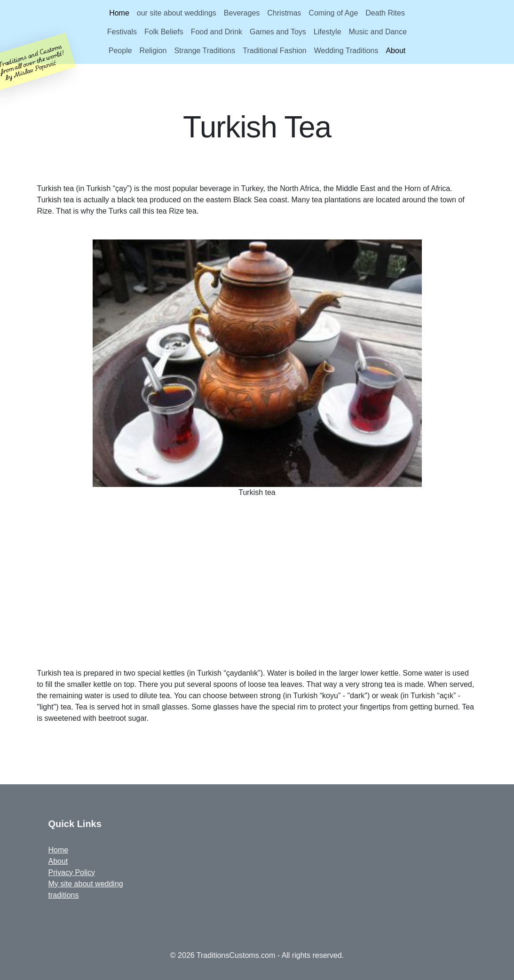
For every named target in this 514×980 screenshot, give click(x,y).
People (120, 51)
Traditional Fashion (274, 51)
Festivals (122, 32)
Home (119, 13)
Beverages (242, 13)
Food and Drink (217, 32)
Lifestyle (328, 32)
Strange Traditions (205, 51)
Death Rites (385, 13)
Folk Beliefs (164, 32)
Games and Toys (278, 32)
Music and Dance (378, 32)
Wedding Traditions (346, 51)
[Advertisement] (262, 587)
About (395, 51)
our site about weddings (177, 13)
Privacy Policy (72, 872)
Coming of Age (333, 13)
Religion (153, 51)
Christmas (284, 13)
